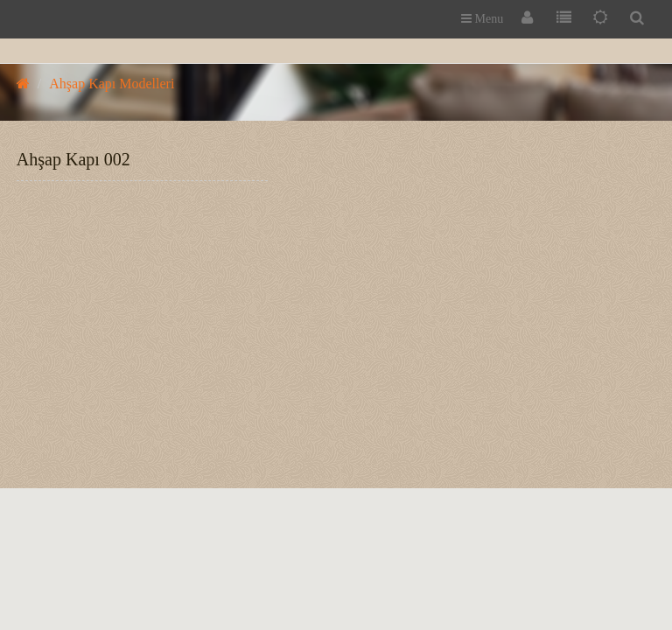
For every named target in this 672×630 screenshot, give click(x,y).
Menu (482, 19)
